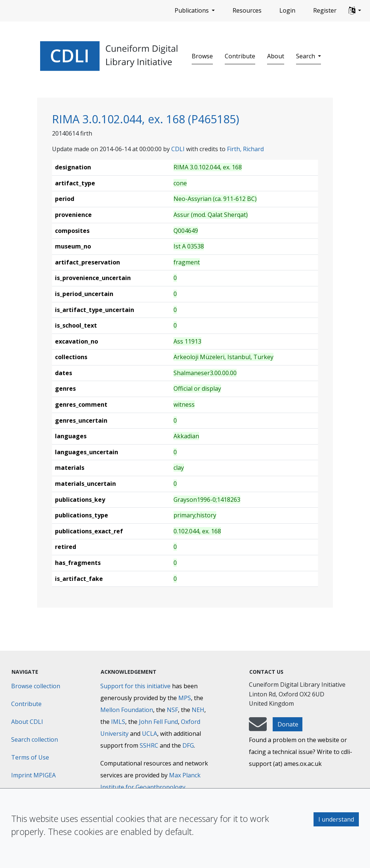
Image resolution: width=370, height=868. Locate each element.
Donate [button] (288, 724)
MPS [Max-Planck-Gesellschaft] (185, 698)
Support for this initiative (135, 686)
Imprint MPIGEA (33, 775)
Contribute (240, 56)
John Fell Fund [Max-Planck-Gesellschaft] (158, 722)
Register (325, 10)
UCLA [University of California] (150, 734)
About (276, 56)
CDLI (178, 149)
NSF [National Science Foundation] (172, 710)
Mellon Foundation (127, 710)
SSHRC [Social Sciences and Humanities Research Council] (149, 745)
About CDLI (27, 722)
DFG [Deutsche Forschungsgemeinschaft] (188, 745)
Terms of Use (30, 757)
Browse (202, 56)
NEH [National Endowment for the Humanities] (198, 710)
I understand (336, 819)
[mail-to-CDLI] (258, 728)
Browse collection (36, 686)
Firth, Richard (245, 149)
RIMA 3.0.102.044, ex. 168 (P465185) (146, 119)
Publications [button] (192, 10)
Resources (247, 10)
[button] (355, 11)
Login (287, 10)
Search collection (35, 739)
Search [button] (306, 56)
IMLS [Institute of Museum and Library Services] (118, 722)
